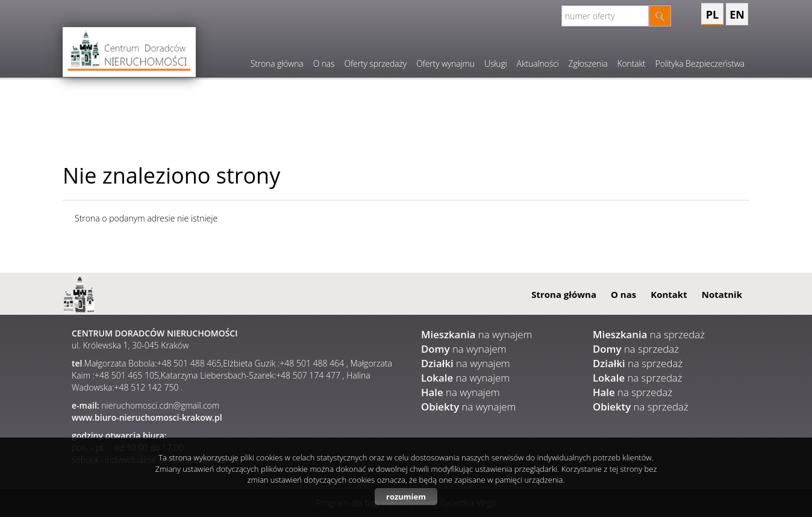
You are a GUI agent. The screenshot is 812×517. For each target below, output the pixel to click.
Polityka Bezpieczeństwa (700, 63)
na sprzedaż (649, 334)
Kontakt (631, 63)
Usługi (496, 63)
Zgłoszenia (588, 63)
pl (712, 14)
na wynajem (476, 334)
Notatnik (722, 294)
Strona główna (277, 63)
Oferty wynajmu (445, 63)
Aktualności (538, 63)
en (737, 14)
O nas (324, 63)
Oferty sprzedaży (375, 63)
